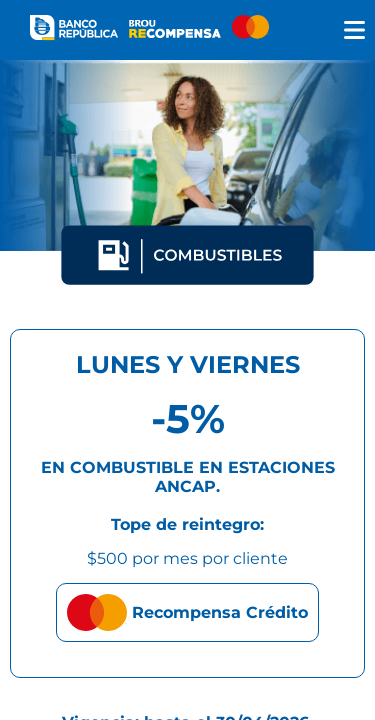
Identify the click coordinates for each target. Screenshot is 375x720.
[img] (354, 30)
